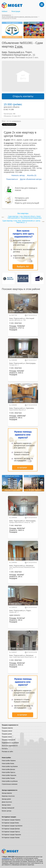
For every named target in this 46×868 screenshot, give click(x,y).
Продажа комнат (7, 731)
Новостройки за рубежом (10, 781)
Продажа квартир (7, 728)
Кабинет (5, 11)
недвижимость (16, 121)
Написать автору (18, 175)
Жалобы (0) (32, 175)
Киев (4, 52)
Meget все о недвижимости (23, 851)
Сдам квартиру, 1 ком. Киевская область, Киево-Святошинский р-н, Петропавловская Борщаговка (25, 217)
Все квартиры (23, 213)
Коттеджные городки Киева (10, 823)
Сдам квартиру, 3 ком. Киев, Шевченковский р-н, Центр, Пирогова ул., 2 (21, 222)
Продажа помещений (8, 740)
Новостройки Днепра (8, 769)
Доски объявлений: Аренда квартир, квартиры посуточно (20, 17)
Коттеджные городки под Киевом (12, 826)
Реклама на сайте (7, 752)
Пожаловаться (12, 179)
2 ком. (19, 46)
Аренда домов (6, 799)
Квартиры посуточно (8, 796)
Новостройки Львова (8, 778)
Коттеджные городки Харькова (11, 835)
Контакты (5, 749)
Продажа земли (7, 737)
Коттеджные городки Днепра (11, 829)
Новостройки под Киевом (10, 766)
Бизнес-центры (7, 811)
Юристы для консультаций (27, 203)
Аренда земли (6, 805)
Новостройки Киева (8, 763)
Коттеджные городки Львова (11, 837)
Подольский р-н (16, 52)
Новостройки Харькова (9, 775)
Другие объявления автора (31, 179)
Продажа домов (7, 734)
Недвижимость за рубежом (10, 743)
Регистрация (16, 11)
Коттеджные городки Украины (11, 820)
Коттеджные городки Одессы (11, 832)
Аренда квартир (7, 793)
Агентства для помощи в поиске (26, 189)
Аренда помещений (8, 808)
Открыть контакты (23, 96)
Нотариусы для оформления (22, 199)
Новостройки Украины (9, 760)
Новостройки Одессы (9, 772)
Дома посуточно (7, 802)
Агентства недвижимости (10, 746)
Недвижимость (7, 15)
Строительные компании (10, 784)
